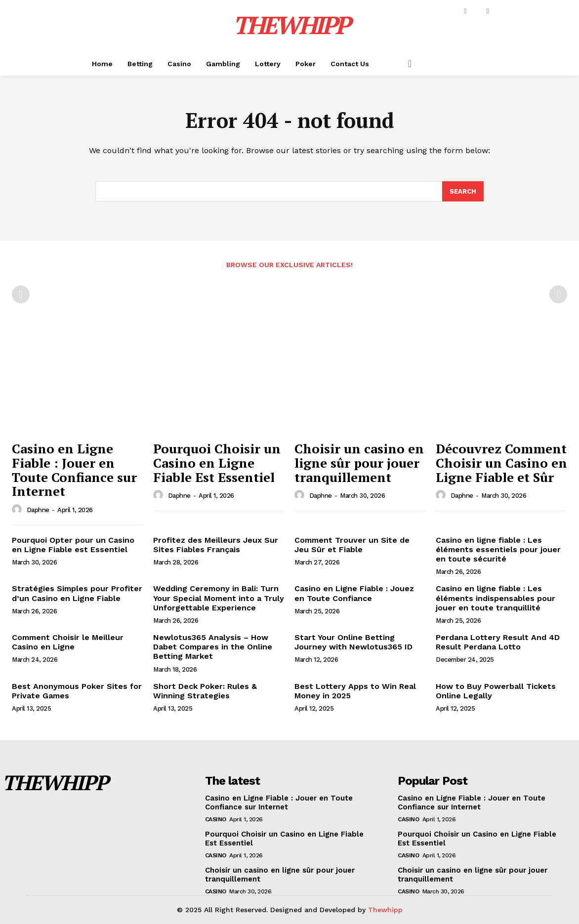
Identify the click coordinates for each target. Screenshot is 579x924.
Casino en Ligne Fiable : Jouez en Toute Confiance (354, 594)
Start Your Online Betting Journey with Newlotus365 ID (353, 642)
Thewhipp (385, 910)
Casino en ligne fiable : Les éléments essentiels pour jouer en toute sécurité (498, 549)
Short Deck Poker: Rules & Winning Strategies (205, 691)
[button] (410, 64)
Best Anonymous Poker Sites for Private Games (77, 691)
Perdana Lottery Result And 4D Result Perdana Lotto (498, 642)
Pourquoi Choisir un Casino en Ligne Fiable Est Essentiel (217, 463)
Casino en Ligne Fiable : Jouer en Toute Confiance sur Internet (74, 470)
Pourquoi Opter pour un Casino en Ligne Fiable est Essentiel (73, 545)
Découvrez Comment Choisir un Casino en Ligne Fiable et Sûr (501, 463)
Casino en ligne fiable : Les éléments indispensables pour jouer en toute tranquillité (496, 598)
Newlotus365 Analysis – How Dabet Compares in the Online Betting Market (213, 647)
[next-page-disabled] (558, 295)
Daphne (38, 510)
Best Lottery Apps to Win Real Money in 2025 (355, 691)
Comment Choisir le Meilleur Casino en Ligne (68, 642)
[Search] (463, 192)
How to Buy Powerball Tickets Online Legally (496, 691)
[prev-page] (21, 295)
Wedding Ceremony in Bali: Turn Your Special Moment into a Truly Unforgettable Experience (219, 598)
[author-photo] (18, 510)
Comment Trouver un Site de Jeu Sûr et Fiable (352, 545)
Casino (216, 819)
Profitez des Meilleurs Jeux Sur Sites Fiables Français (216, 545)
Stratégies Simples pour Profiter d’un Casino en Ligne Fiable (77, 594)
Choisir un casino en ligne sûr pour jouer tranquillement (359, 463)
